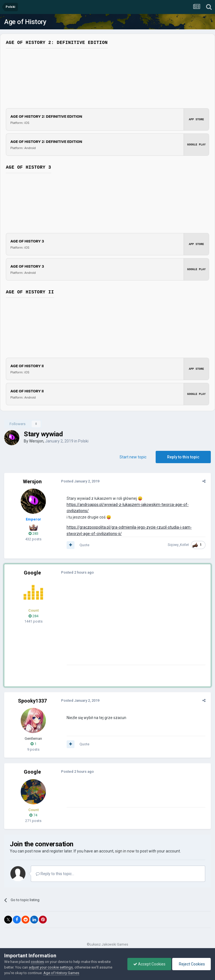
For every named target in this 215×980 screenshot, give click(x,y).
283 (33, 533)
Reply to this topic (183, 457)
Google (32, 573)
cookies (37, 962)
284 (33, 616)
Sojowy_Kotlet (179, 545)
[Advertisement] (131, 626)
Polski (83, 441)
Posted (79, 481)
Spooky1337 (32, 701)
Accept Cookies (149, 964)
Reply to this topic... (55, 874)
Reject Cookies (191, 964)
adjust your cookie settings (51, 967)
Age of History (25, 22)
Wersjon (36, 441)
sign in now (125, 851)
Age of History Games (61, 973)
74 (33, 815)
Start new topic (133, 457)
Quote (84, 545)
